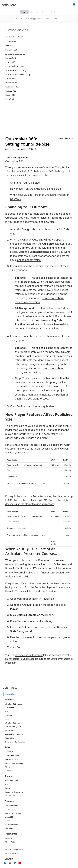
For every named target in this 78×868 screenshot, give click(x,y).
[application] (71, 861)
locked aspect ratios (29, 260)
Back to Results (65, 138)
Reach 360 (10, 62)
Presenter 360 (12, 83)
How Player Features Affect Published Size (35, 189)
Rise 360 (9, 46)
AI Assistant (11, 42)
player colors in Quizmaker (20, 659)
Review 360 (11, 58)
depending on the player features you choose (30, 504)
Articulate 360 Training (16, 70)
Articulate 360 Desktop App (18, 74)
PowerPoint (12, 568)
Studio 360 (10, 79)
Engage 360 (11, 91)
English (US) (13, 694)
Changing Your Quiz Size (25, 183)
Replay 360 (10, 95)
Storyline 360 (11, 50)
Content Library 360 (15, 66)
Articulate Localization (15, 54)
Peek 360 (10, 99)
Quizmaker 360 (12, 87)
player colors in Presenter (29, 655)
